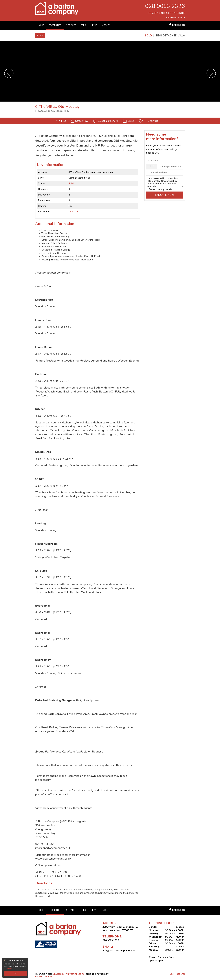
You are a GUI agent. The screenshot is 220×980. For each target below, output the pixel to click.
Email (131, 121)
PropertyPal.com (44, 976)
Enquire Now (165, 195)
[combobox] (152, 166)
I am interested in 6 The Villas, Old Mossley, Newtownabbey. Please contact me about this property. (165, 181)
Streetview (82, 121)
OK (15, 974)
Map (64, 121)
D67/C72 (73, 212)
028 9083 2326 (165, 6)
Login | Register (177, 974)
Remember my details (160, 189)
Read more (8, 969)
